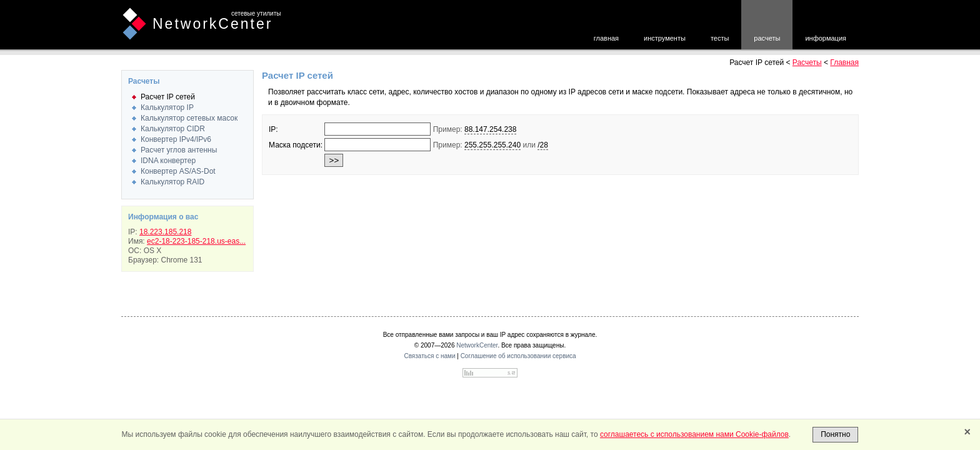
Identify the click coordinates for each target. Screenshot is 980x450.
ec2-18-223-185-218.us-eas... (196, 241)
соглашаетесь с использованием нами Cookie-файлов (694, 434)
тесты (720, 38)
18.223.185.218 (165, 232)
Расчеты (807, 62)
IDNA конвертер (168, 161)
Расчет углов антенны (179, 150)
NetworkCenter (212, 24)
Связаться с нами (429, 356)
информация (826, 38)
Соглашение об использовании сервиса (518, 356)
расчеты (767, 38)
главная (606, 38)
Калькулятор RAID (172, 182)
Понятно (835, 434)
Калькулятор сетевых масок (189, 118)
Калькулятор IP (167, 107)
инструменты (665, 38)
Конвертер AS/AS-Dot (178, 171)
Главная (844, 62)
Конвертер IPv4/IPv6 (176, 139)
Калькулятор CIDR (173, 129)
